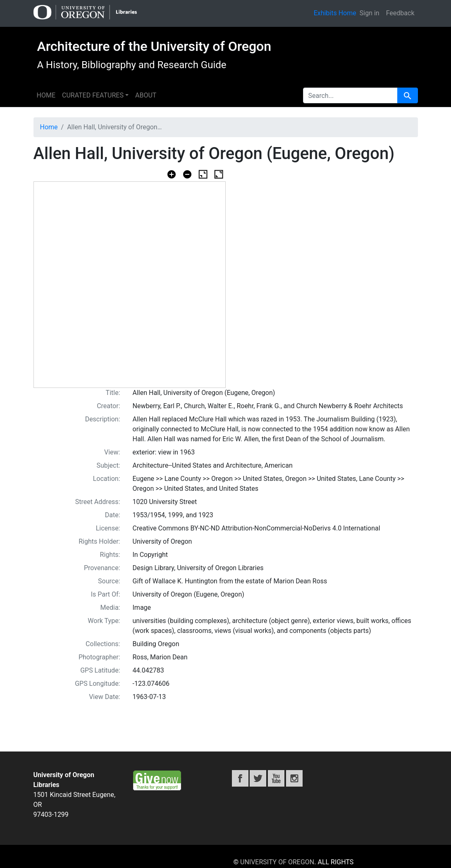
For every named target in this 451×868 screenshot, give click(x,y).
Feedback (400, 13)
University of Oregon (277, 862)
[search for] (350, 95)
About (146, 95)
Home (46, 95)
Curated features (93, 95)
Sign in (370, 13)
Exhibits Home (335, 13)
